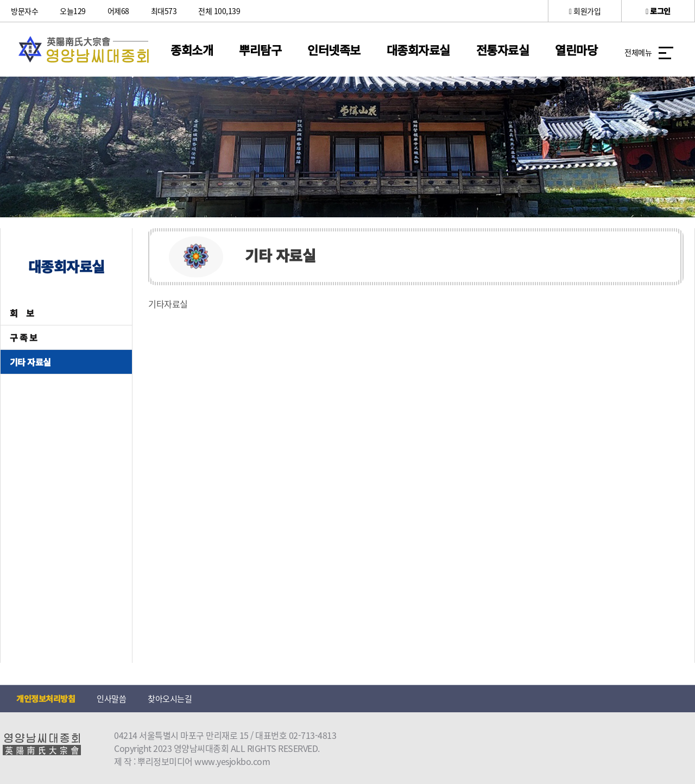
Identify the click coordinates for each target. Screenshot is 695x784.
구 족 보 (24, 337)
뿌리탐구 (260, 49)
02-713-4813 (313, 735)
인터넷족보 (334, 49)
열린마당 (576, 49)
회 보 (22, 313)
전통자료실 (503, 49)
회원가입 (585, 11)
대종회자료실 (418, 49)
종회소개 (192, 49)
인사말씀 (111, 699)
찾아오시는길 (170, 699)
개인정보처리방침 (46, 698)
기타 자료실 (30, 362)
